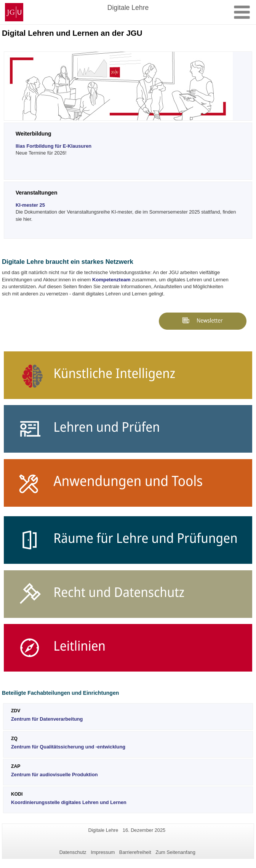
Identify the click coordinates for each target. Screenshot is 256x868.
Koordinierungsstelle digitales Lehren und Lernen (69, 802)
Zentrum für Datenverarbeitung (47, 719)
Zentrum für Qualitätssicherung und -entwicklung (68, 747)
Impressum (103, 852)
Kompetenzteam (111, 280)
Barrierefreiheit (135, 852)
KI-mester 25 (30, 205)
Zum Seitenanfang (175, 852)
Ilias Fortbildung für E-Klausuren (54, 146)
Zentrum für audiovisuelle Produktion (54, 775)
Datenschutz (73, 852)
